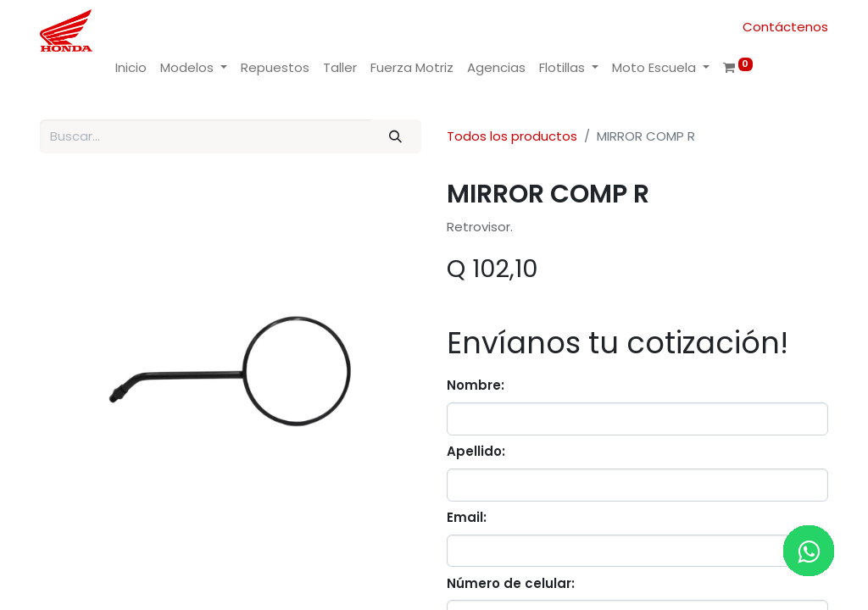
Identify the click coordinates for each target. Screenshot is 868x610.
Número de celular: (511, 583)
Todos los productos (512, 136)
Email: (467, 517)
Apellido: (476, 451)
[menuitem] (131, 68)
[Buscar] (396, 137)
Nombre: (476, 385)
